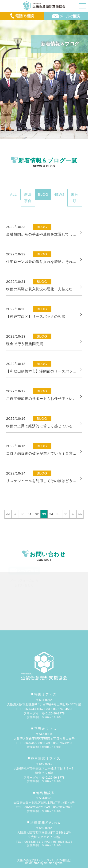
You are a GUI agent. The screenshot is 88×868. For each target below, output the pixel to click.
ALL (13, 194)
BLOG (43, 194)
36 (66, 514)
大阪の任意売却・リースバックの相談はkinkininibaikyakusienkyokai (44, 862)
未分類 (75, 198)
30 (23, 514)
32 (37, 514)
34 (51, 514)
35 (58, 514)
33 (44, 514)
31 (30, 514)
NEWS (59, 194)
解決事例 (28, 198)
